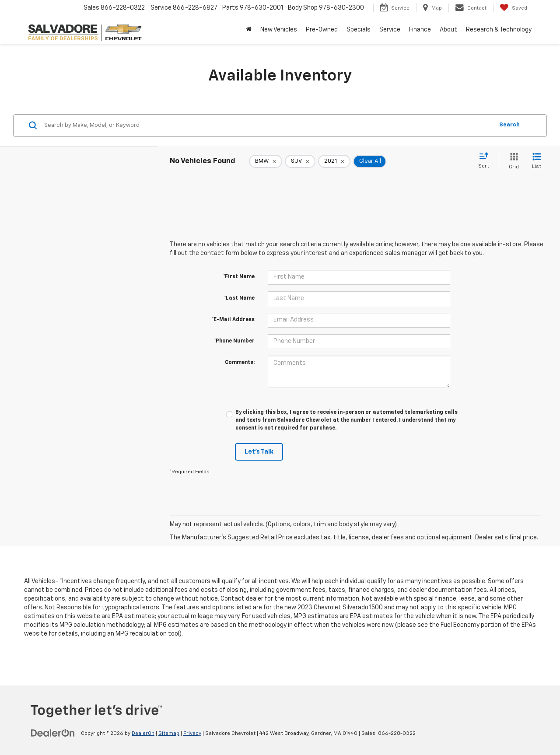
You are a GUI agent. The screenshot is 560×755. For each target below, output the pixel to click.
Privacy (192, 734)
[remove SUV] (300, 161)
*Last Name (239, 298)
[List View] (537, 162)
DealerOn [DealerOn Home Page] (143, 734)
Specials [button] (359, 30)
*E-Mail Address (233, 320)
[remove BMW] (266, 161)
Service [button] (390, 30)
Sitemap (169, 734)
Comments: (240, 363)
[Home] (249, 30)
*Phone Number (234, 341)
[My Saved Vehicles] (513, 8)
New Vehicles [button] (279, 30)
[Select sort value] (486, 161)
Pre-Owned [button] (322, 30)
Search (509, 125)
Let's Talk (259, 452)
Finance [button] (420, 30)
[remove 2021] (334, 161)
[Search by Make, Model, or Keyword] (268, 126)
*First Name (239, 277)
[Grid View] (512, 162)
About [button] (448, 30)
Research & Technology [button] (499, 30)
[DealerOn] (53, 733)
